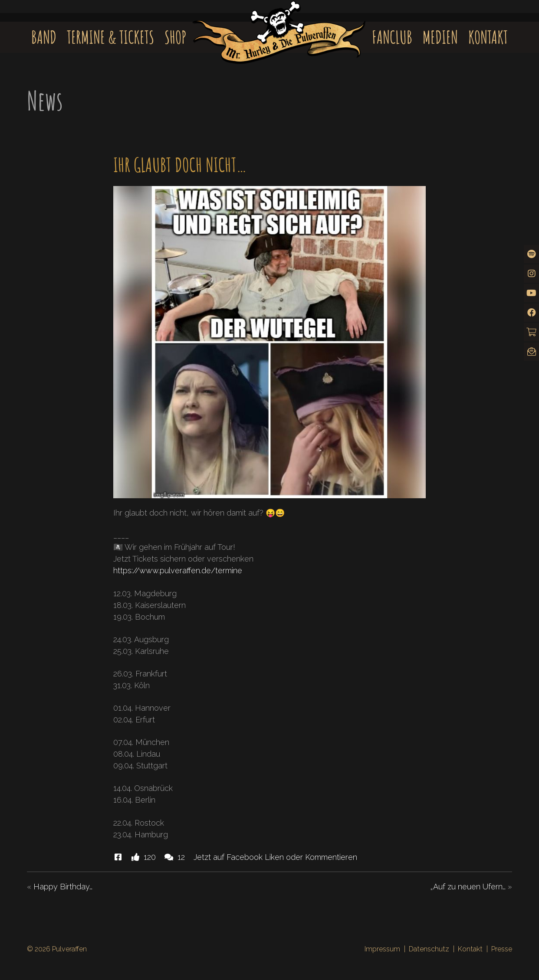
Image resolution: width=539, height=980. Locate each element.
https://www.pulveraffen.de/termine (178, 570)
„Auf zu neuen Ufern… (468, 887)
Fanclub (392, 37)
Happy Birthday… (63, 887)
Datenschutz (429, 949)
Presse (502, 949)
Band (44, 37)
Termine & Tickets (110, 37)
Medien (440, 37)
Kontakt (488, 37)
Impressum (382, 949)
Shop (176, 37)
